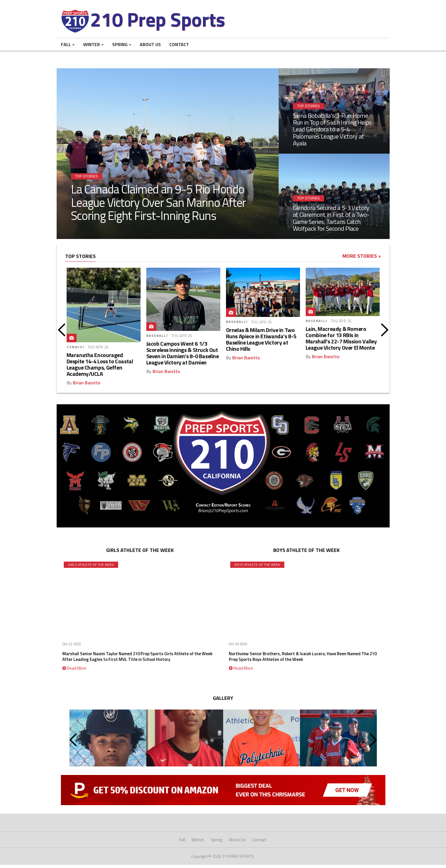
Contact (179, 48)
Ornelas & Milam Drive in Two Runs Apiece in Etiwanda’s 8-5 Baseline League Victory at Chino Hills (261, 343)
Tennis (75, 350)
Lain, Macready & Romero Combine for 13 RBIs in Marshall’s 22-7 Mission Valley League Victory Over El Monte (341, 342)
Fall (66, 48)
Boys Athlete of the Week (257, 568)
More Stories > (362, 259)
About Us (150, 48)
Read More (74, 672)
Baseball (156, 339)
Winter (92, 48)
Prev (62, 333)
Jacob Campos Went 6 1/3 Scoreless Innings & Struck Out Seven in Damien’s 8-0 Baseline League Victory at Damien (183, 356)
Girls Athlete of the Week (91, 568)
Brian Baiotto (87, 386)
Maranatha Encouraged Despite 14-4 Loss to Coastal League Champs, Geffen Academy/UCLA (100, 368)
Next (385, 333)
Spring (120, 48)
